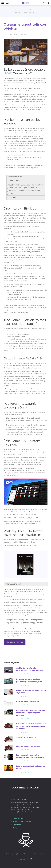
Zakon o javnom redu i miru (28, 746)
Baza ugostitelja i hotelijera (22, 821)
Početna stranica (20, 10)
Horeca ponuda (18, 818)
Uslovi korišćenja (28, 854)
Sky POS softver (9, 521)
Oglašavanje (17, 825)
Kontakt (15, 828)
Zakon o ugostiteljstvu (26, 737)
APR (37, 276)
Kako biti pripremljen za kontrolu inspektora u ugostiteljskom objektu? (31, 713)
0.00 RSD (25, 3)
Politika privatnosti (39, 854)
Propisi (32, 10)
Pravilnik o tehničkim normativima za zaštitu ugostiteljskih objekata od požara (31, 726)
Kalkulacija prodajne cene (27, 701)
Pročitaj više (25, 674)
